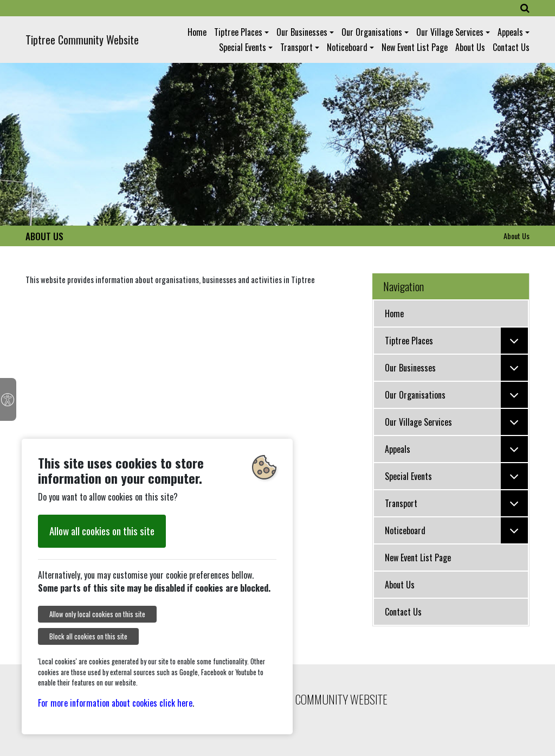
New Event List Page (415, 47)
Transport (296, 47)
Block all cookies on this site (88, 636)
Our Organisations (372, 32)
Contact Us (511, 47)
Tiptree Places (238, 32)
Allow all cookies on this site (102, 531)
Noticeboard (347, 47)
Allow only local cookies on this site (97, 614)
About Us (470, 47)
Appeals (510, 32)
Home (197, 32)
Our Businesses (302, 32)
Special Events (243, 47)
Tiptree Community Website (82, 40)
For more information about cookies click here (115, 703)
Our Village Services (450, 32)
